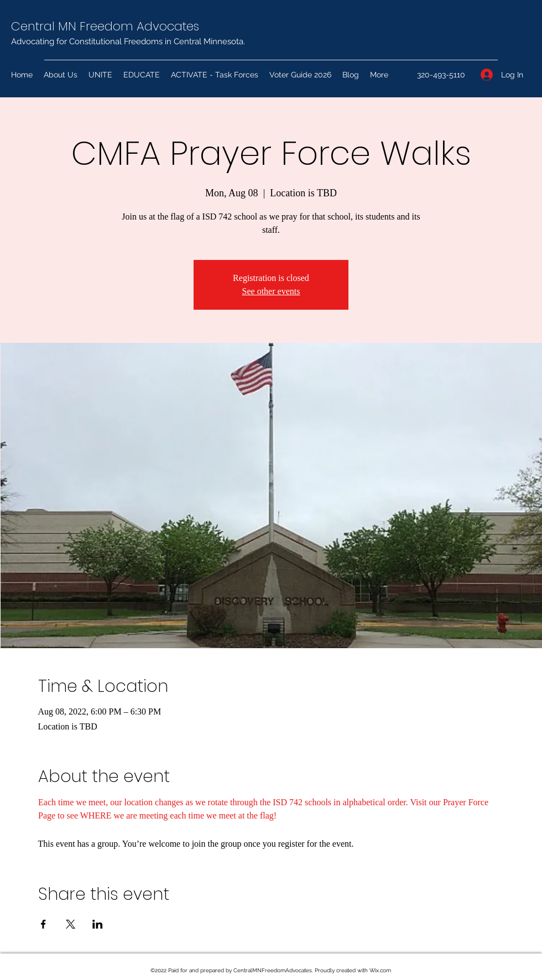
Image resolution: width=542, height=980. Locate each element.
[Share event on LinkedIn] (98, 924)
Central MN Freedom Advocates (105, 26)
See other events (271, 291)
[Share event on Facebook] (43, 924)
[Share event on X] (71, 924)
